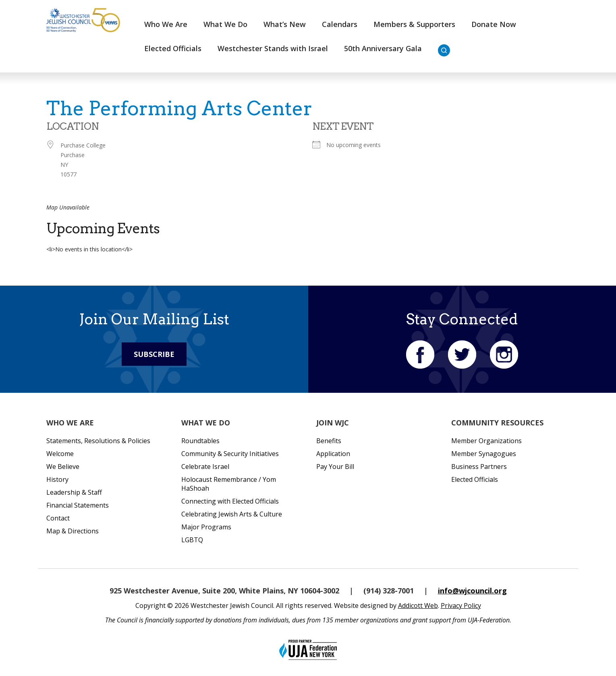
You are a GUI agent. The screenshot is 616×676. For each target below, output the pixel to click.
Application (333, 454)
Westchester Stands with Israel (273, 48)
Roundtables (200, 441)
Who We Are (166, 24)
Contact (58, 518)
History (57, 479)
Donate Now (494, 24)
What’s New (285, 24)
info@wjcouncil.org (472, 591)
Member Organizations (486, 441)
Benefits (329, 441)
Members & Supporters (414, 24)
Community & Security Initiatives (230, 454)
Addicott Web (418, 605)
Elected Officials (173, 48)
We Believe (63, 467)
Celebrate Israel (205, 467)
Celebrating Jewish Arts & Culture (232, 514)
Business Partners (479, 467)
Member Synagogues (484, 454)
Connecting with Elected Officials (230, 501)
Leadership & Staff (74, 492)
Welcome (60, 454)
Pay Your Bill (335, 467)
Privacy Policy (461, 605)
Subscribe (154, 354)
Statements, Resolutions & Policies (98, 441)
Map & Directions (73, 531)
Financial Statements (78, 505)
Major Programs (206, 527)
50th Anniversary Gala (383, 48)
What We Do (225, 24)
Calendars (340, 24)
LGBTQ (192, 540)
